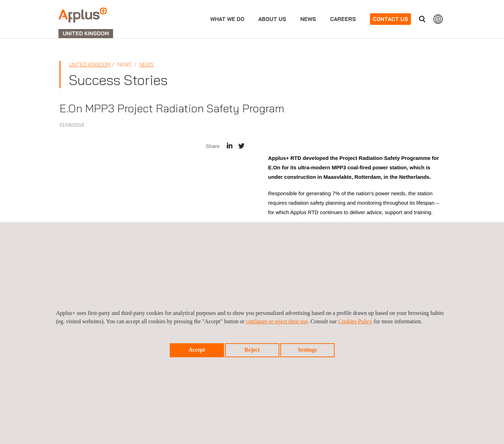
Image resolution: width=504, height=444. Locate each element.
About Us (272, 19)
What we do (227, 19)
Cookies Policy (355, 321)
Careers (343, 19)
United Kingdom (90, 65)
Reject (252, 350)
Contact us (390, 19)
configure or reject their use (277, 321)
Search (422, 19)
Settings (307, 350)
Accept (197, 350)
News (308, 19)
